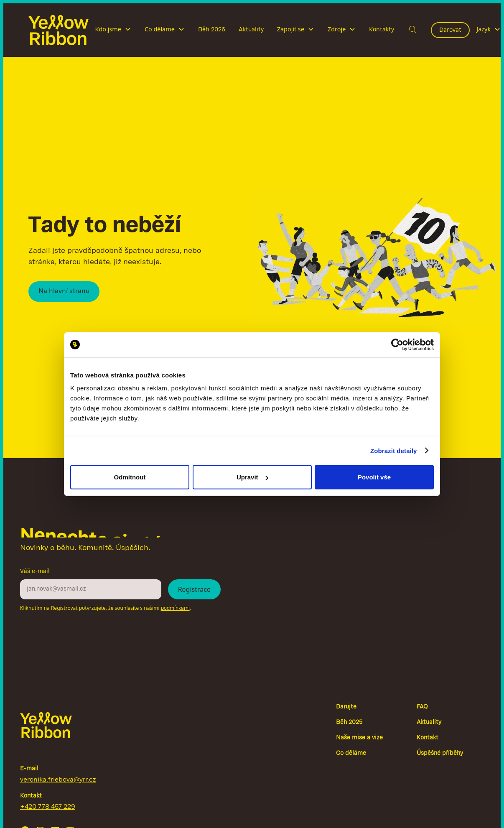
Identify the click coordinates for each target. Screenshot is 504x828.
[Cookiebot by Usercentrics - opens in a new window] (397, 344)
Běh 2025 (349, 722)
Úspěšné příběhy (440, 753)
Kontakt (428, 738)
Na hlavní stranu (64, 291)
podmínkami (175, 608)
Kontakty (382, 30)
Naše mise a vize (359, 738)
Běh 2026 (212, 30)
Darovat (450, 30)
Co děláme (351, 753)
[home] (59, 30)
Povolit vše (374, 477)
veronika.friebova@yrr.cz (58, 780)
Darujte (346, 707)
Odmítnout (130, 477)
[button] (113, 30)
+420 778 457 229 (48, 807)
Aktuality (251, 30)
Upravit (252, 477)
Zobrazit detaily (394, 450)
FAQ (422, 707)
